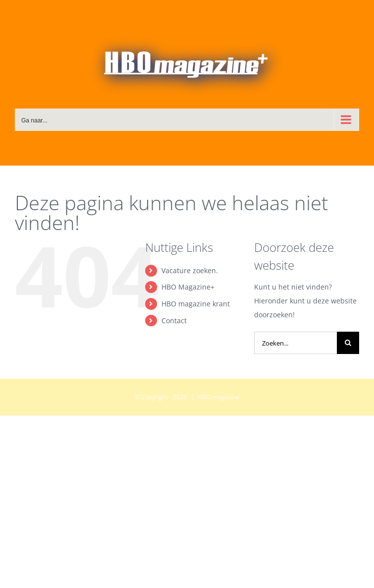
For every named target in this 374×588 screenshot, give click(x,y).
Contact (174, 321)
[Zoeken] (348, 343)
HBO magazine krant (196, 304)
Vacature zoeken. (190, 270)
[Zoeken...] (295, 343)
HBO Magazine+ (188, 287)
